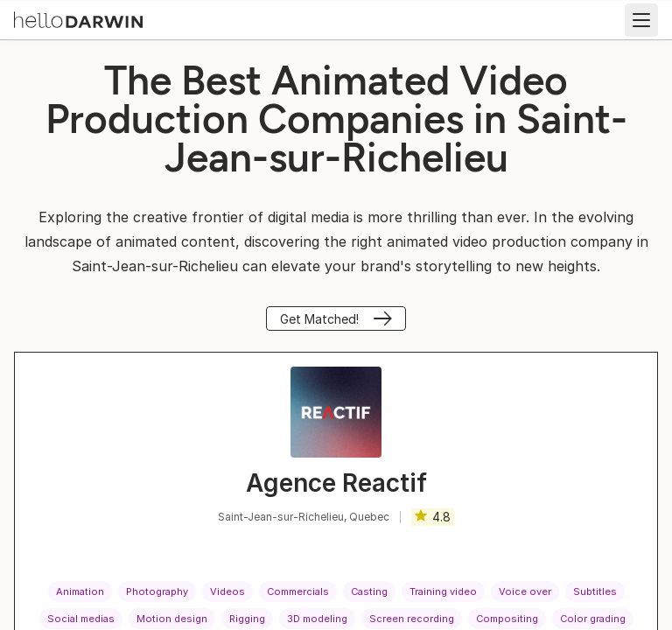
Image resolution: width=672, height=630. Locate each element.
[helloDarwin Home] (78, 18)
